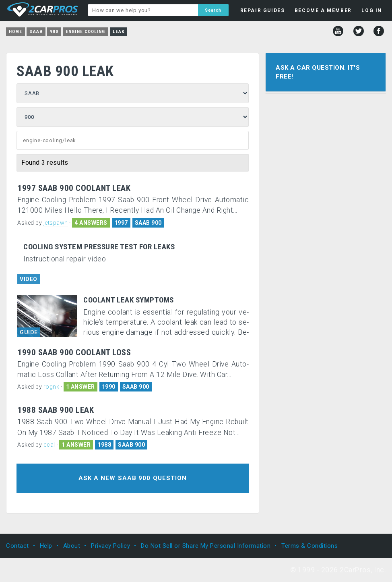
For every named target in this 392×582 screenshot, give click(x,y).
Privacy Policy (110, 546)
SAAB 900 (148, 223)
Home (15, 32)
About (72, 546)
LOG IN (372, 10)
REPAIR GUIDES (263, 10)
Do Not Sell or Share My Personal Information (206, 546)
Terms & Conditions (309, 546)
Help (46, 546)
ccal (49, 445)
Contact (18, 546)
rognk (52, 387)
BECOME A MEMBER (323, 10)
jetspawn (56, 223)
